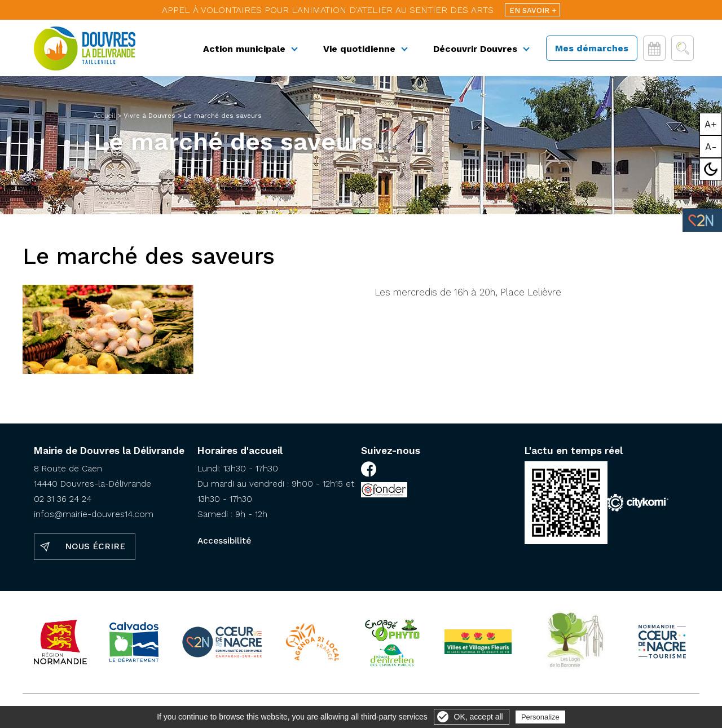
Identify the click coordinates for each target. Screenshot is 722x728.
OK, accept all (479, 717)
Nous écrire (95, 546)
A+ (711, 124)
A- (711, 147)
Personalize (540, 717)
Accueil (104, 116)
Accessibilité (224, 541)
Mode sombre (711, 169)
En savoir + (533, 10)
